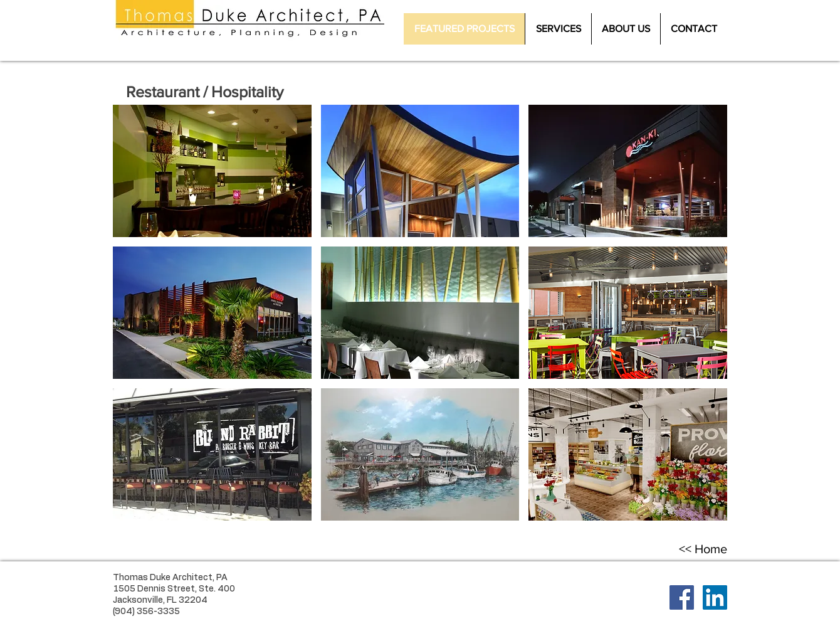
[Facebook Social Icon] (682, 597)
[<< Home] (703, 549)
